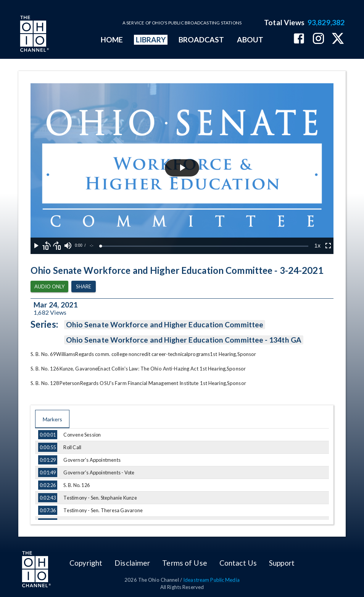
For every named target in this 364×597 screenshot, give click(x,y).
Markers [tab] (52, 419)
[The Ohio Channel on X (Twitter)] (338, 39)
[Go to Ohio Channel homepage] (34, 35)
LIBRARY (151, 40)
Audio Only (49, 287)
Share (84, 287)
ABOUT (250, 40)
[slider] (205, 246)
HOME (112, 40)
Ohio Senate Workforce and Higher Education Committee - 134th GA (184, 340)
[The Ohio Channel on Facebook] (299, 39)
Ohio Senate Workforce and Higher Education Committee (165, 325)
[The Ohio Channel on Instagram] (318, 39)
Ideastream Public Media (211, 580)
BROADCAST (201, 40)
